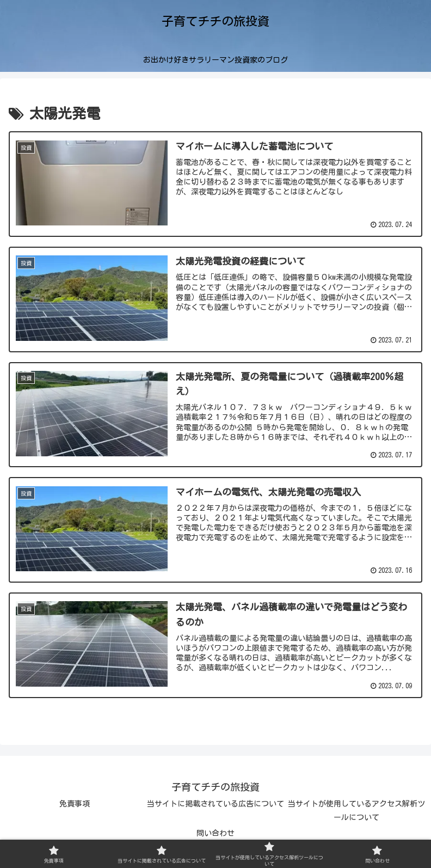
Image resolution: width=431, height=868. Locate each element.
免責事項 (75, 804)
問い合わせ (215, 833)
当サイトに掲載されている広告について (215, 804)
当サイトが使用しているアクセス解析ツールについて (356, 811)
